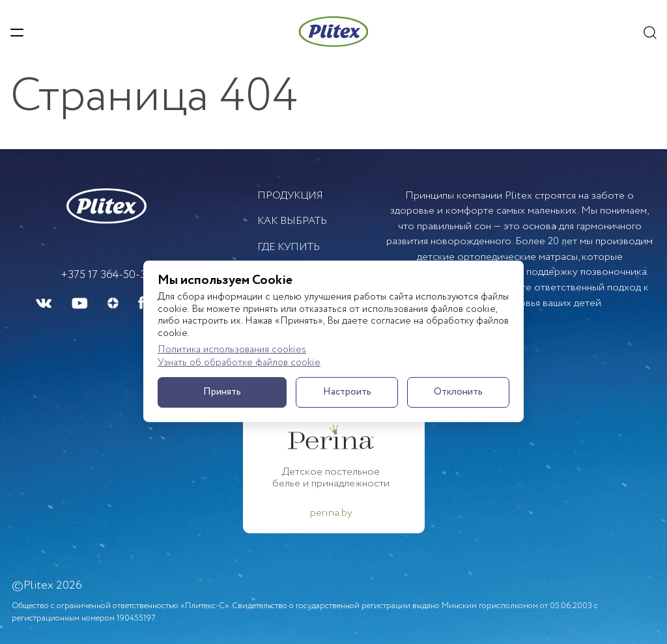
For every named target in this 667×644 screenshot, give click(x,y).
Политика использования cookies (232, 350)
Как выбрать (292, 221)
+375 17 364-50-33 (106, 275)
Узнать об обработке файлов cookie (239, 364)
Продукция (290, 196)
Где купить (289, 247)
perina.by (331, 513)
